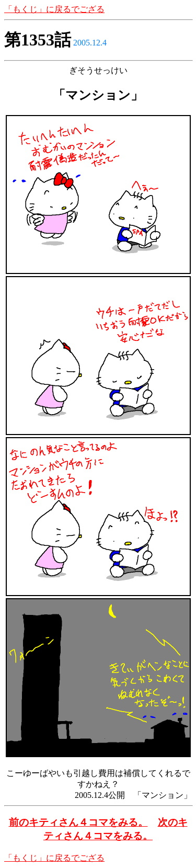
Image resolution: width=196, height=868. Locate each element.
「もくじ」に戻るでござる (54, 9)
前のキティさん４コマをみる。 (78, 822)
